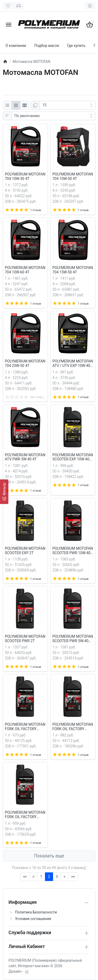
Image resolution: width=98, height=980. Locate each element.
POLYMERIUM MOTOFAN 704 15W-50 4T (73, 270)
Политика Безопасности (36, 912)
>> (73, 877)
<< (25, 877)
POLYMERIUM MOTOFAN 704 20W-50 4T (25, 363)
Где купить (76, 46)
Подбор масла (47, 46)
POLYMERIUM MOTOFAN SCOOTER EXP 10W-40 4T (73, 457)
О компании (16, 46)
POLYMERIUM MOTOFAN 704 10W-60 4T (25, 270)
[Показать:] (67, 105)
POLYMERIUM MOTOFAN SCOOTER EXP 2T (25, 551)
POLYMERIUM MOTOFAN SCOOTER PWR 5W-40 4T (73, 639)
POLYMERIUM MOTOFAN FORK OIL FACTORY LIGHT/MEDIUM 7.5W (25, 727)
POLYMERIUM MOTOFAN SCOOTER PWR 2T (25, 639)
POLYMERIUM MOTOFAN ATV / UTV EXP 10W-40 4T (73, 364)
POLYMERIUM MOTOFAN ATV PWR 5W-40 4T (25, 457)
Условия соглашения (33, 919)
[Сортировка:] (53, 116)
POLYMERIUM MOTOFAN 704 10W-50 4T (73, 176)
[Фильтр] (4, 492)
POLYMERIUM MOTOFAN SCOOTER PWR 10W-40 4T (73, 551)
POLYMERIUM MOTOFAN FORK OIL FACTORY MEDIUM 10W (73, 727)
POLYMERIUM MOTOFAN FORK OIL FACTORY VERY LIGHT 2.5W (25, 815)
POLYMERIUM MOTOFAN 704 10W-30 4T (25, 176)
